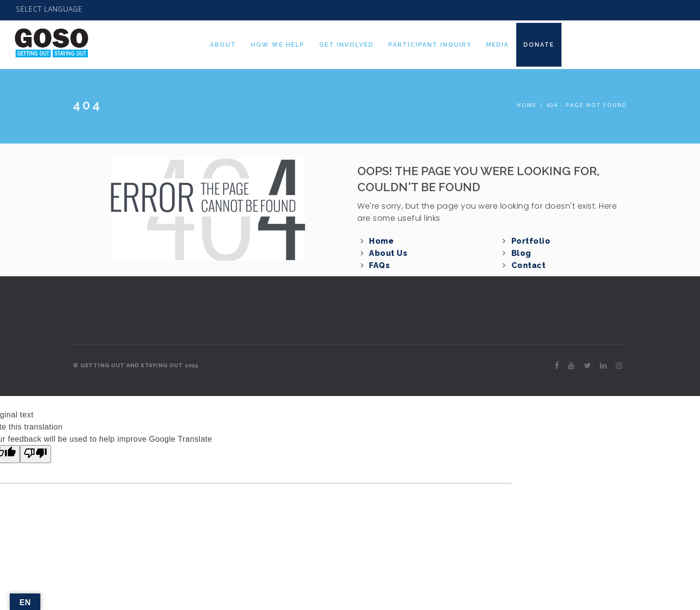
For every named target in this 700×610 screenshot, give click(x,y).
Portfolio (531, 241)
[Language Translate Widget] (49, 9)
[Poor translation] (35, 454)
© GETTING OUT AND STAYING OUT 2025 (135, 366)
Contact (529, 265)
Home (527, 105)
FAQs (379, 265)
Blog (521, 253)
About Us (388, 253)
